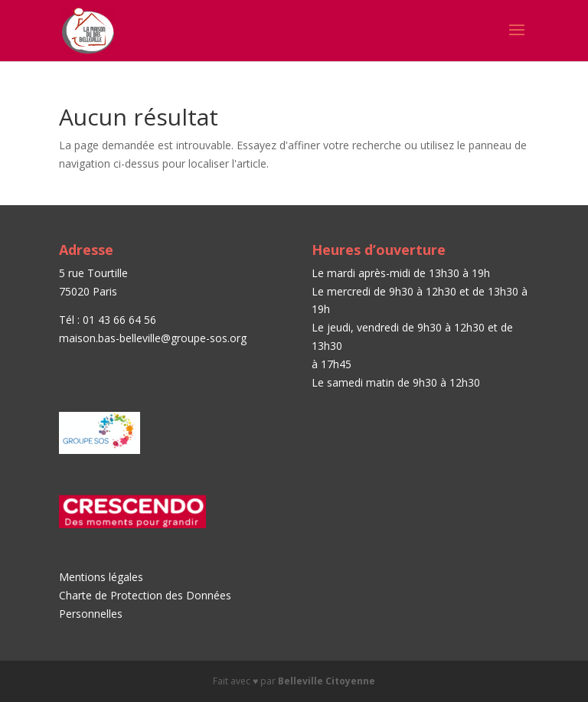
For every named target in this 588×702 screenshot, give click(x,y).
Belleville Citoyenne (327, 681)
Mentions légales (101, 577)
